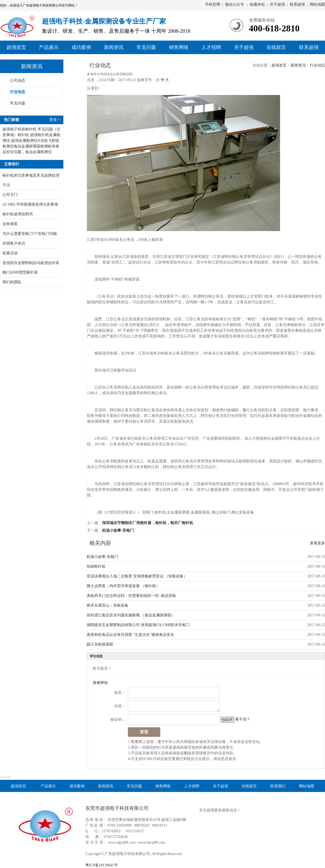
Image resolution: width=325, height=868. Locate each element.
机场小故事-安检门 (118, 530)
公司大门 (10, 195)
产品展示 (49, 47)
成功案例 (81, 47)
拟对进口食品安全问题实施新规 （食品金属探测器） (131, 615)
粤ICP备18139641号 (102, 865)
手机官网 (213, 4)
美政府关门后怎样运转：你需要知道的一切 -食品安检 (131, 596)
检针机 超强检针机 (33, 135)
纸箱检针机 (96, 566)
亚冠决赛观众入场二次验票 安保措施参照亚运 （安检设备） (137, 576)
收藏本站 (257, 4)
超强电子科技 (14, 129)
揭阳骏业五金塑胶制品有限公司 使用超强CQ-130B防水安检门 (138, 625)
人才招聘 (211, 47)
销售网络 (179, 47)
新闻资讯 (114, 47)
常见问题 (146, 47)
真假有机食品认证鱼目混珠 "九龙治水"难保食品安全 (130, 635)
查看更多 (317, 543)
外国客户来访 (14, 243)
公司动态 (18, 80)
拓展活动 (10, 253)
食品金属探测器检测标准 (35, 146)
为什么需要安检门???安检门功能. (30, 234)
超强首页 (16, 47)
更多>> (55, 120)
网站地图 (317, 4)
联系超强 (297, 4)
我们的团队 (12, 282)
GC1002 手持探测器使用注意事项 (30, 204)
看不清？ (243, 719)
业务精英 (10, 224)
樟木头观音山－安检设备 (108, 605)
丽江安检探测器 (100, 644)
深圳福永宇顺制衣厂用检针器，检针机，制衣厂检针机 (148, 523)
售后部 (307, 79)
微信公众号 (235, 4)
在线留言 (276, 47)
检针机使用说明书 (18, 214)
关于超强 (277, 4)
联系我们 (278, 786)
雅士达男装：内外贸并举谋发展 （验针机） (123, 586)
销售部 (307, 70)
